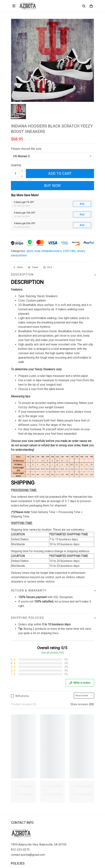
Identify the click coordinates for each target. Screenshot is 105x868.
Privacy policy (20, 761)
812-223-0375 (20, 739)
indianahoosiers (51, 211)
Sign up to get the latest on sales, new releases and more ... (49, 829)
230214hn (69, 211)
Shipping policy (21, 773)
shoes (81, 211)
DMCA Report (44, 851)
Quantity (16, 165)
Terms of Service (22, 767)
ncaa (37, 211)
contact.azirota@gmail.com (28, 744)
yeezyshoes (19, 215)
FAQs (14, 804)
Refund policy (20, 779)
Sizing (15, 810)
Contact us (18, 798)
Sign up (85, 836)
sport (30, 211)
